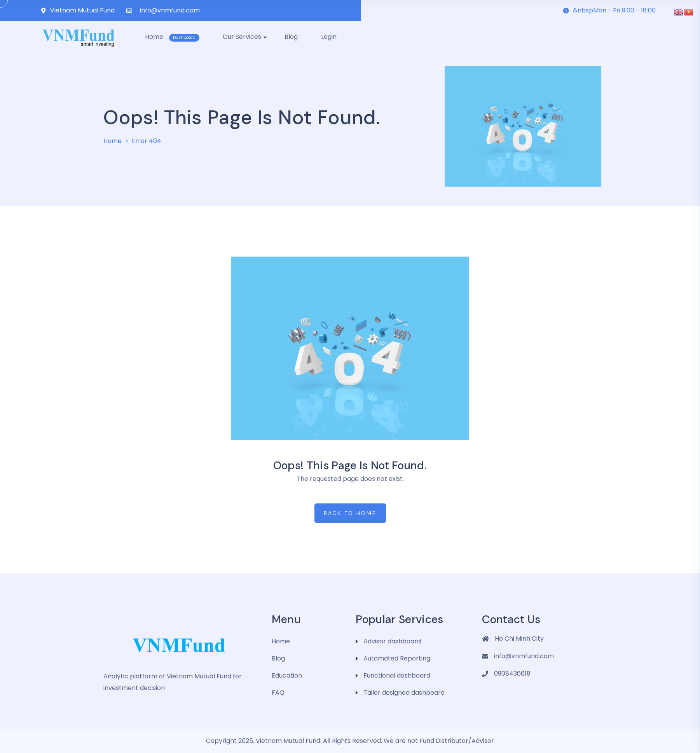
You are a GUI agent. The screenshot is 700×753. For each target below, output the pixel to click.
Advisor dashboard (392, 641)
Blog (278, 658)
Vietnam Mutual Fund (82, 10)
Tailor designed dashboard (404, 693)
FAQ (278, 693)
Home (113, 141)
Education (287, 675)
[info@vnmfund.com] (129, 11)
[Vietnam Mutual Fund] (43, 11)
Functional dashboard (397, 675)
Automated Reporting (397, 658)
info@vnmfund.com (170, 10)
